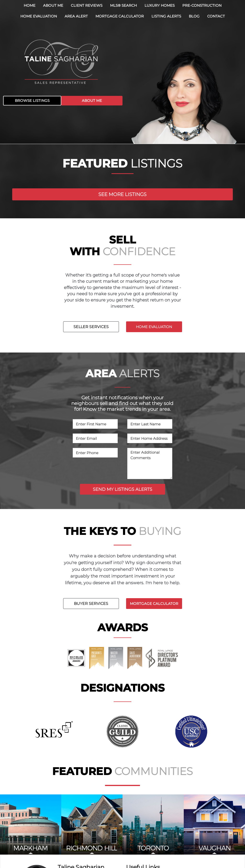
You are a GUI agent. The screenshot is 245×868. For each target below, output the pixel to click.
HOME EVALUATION (154, 327)
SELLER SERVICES (91, 327)
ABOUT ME (92, 101)
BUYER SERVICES (91, 604)
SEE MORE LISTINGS (122, 194)
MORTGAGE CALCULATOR (154, 604)
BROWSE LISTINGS (32, 101)
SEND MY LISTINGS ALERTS (122, 489)
